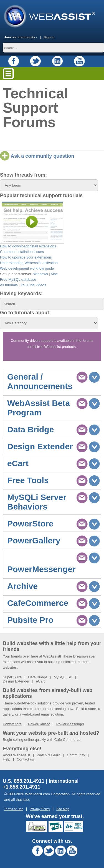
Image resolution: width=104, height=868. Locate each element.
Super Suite (12, 677)
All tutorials (9, 285)
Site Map (63, 809)
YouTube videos (33, 285)
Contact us (25, 759)
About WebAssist (17, 755)
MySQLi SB (63, 677)
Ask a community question (37, 156)
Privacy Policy (40, 809)
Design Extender (16, 681)
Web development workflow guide (27, 268)
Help (7, 759)
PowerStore (12, 724)
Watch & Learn (49, 755)
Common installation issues (22, 252)
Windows (41, 274)
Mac (54, 274)
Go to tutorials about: (25, 313)
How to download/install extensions (28, 246)
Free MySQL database (18, 279)
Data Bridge (38, 677)
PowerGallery (39, 724)
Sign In (49, 37)
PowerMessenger (70, 724)
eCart (40, 681)
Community (76, 755)
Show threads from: (23, 175)
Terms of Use (14, 809)
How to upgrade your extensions (26, 257)
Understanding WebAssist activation (29, 263)
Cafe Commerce (68, 740)
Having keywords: (21, 293)
